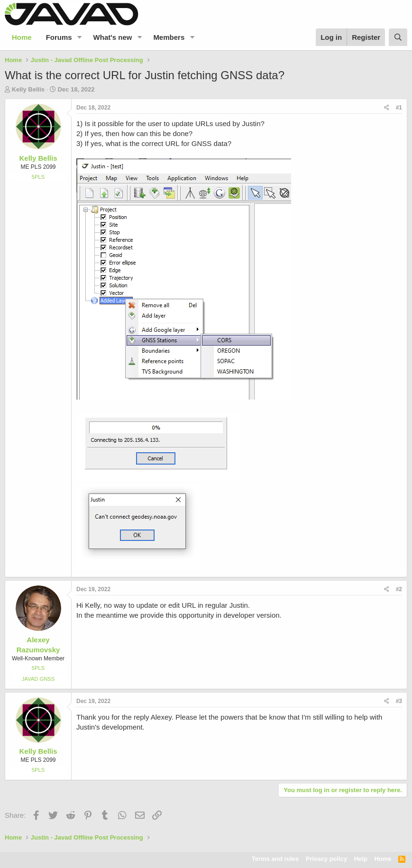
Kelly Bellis (28, 89)
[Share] (387, 108)
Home (22, 37)
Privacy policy (326, 859)
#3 (399, 701)
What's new (113, 37)
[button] (80, 37)
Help (361, 859)
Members (169, 37)
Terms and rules (275, 859)
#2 (399, 589)
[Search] (398, 37)
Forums (59, 37)
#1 (399, 108)
